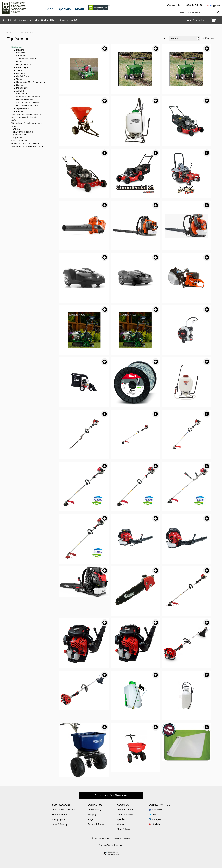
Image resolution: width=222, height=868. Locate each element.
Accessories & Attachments (24, 117)
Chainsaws (21, 73)
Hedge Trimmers (24, 64)
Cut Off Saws (22, 76)
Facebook (155, 810)
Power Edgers (23, 67)
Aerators (20, 91)
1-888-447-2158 (193, 5)
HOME (10, 32)
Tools (14, 126)
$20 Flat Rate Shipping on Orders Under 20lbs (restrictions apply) (39, 20)
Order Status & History (63, 810)
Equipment (17, 47)
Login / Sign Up (60, 824)
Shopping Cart (59, 819)
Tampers (20, 79)
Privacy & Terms (96, 824)
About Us (123, 805)
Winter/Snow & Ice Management (26, 123)
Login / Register (195, 20)
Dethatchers (22, 88)
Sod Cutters (22, 94)
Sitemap (120, 845)
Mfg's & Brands (125, 829)
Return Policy (94, 810)
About (80, 9)
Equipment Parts (19, 135)
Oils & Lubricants (19, 141)
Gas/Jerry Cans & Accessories (26, 144)
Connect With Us (159, 805)
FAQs (90, 819)
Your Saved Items (61, 815)
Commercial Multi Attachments (31, 82)
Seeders (20, 85)
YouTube (155, 824)
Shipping (92, 815)
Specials (64, 9)
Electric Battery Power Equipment (27, 146)
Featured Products (126, 810)
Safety (14, 120)
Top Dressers (22, 108)
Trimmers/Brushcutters (27, 59)
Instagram (155, 819)
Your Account (61, 805)
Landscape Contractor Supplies (26, 114)
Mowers (20, 62)
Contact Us (174, 5)
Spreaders (21, 56)
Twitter (154, 815)
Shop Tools (17, 138)
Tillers (19, 70)
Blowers (20, 50)
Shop (49, 9)
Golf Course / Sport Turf (27, 105)
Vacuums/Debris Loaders (28, 97)
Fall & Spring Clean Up (22, 132)
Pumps (19, 111)
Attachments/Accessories (28, 103)
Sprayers (20, 53)
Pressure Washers (25, 100)
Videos (120, 824)
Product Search (125, 815)
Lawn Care (16, 129)
